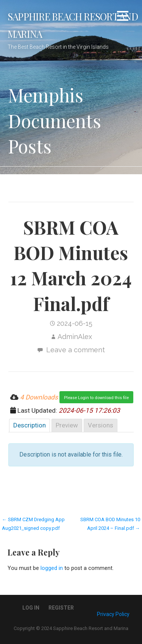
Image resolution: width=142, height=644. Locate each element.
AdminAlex (75, 337)
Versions (101, 425)
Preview (67, 425)
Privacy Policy (113, 614)
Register (61, 608)
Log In (31, 608)
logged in (52, 568)
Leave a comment (76, 350)
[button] (123, 17)
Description (30, 425)
